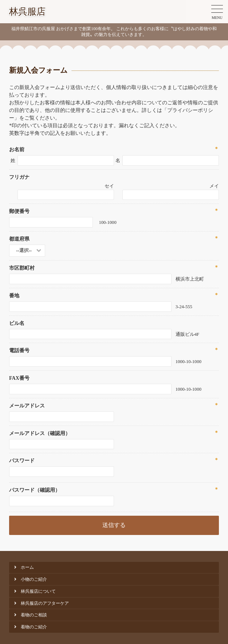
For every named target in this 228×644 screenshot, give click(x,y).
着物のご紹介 (34, 627)
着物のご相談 (34, 615)
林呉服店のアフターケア (45, 603)
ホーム (27, 567)
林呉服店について (38, 591)
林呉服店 (27, 11)
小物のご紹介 (34, 579)
